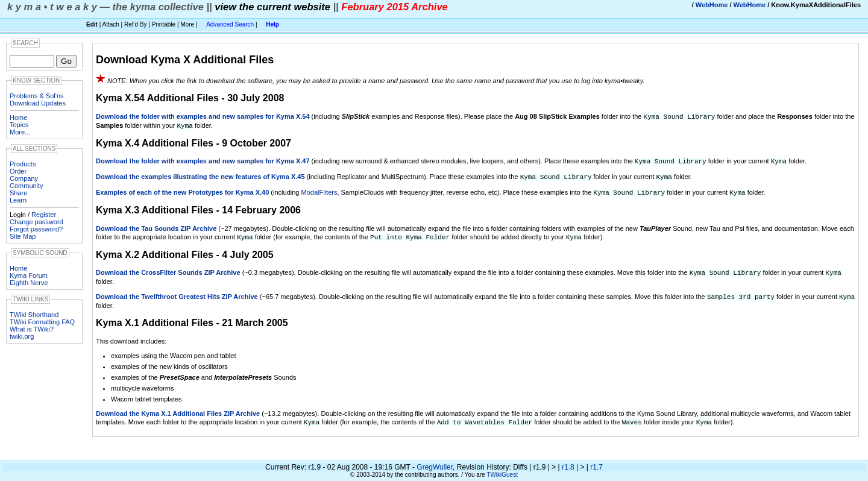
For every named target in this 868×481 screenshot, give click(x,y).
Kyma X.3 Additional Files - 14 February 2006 (198, 207)
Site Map (23, 236)
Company (24, 178)
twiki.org (22, 336)
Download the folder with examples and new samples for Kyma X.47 (203, 160)
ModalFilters (319, 190)
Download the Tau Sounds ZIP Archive (156, 225)
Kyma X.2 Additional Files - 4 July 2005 (185, 251)
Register (44, 215)
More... (20, 132)
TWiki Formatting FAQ (42, 322)
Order (18, 171)
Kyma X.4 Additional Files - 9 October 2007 (193, 142)
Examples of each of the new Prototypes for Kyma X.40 (182, 190)
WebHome (712, 5)
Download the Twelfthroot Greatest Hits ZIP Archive (177, 292)
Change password (36, 222)
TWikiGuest (502, 469)
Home (18, 118)
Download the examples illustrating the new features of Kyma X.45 (200, 175)
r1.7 (596, 462)
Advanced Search (230, 24)
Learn (18, 200)
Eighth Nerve (29, 283)
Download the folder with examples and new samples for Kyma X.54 (203, 116)
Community (27, 186)
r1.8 (568, 462)
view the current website (272, 7)
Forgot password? (36, 229)
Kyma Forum (29, 275)
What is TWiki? (32, 329)
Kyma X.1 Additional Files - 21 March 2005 (192, 318)
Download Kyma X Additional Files (185, 60)
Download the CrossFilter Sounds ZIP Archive (168, 269)
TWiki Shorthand (34, 315)
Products (23, 164)
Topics (19, 125)
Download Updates (38, 103)
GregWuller (435, 462)
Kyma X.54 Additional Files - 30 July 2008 (190, 98)
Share (18, 193)
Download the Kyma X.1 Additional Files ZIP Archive (178, 409)
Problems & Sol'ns (37, 96)
